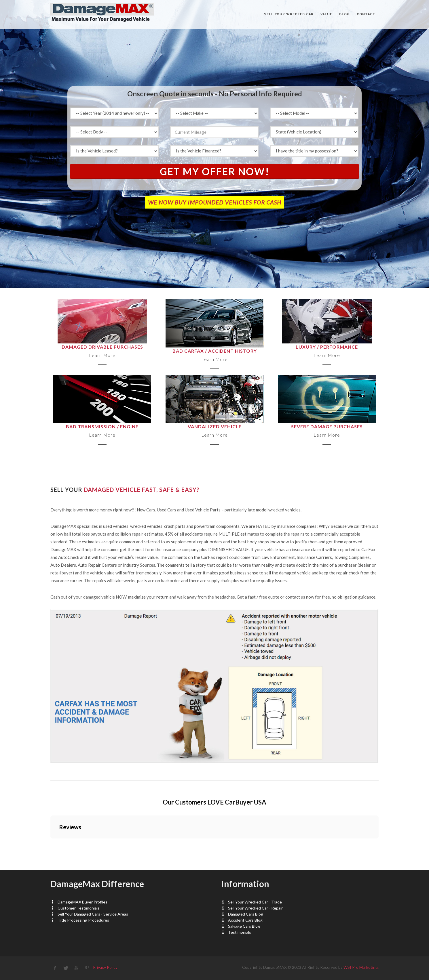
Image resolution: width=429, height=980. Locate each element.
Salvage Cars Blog (244, 926)
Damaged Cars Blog (246, 914)
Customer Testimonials (79, 908)
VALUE (326, 14)
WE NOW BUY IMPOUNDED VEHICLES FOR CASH (215, 202)
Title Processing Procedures (83, 920)
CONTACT (366, 14)
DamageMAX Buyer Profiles (82, 902)
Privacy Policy (105, 967)
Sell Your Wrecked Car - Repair (255, 908)
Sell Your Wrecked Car (289, 14)
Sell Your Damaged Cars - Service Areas (93, 914)
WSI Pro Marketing (361, 967)
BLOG (344, 14)
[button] (50, 844)
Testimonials (240, 932)
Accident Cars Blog (245, 920)
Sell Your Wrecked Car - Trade (255, 902)
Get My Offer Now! (215, 171)
